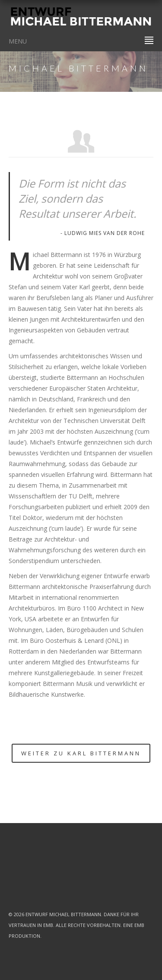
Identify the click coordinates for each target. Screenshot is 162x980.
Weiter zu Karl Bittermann (81, 753)
